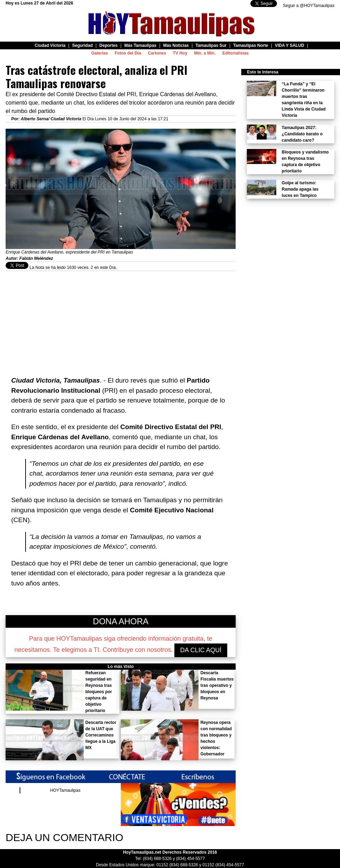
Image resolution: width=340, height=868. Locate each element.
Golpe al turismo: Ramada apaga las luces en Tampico (300, 189)
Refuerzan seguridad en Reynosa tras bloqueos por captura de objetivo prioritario (99, 692)
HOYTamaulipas (65, 790)
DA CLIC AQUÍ (201, 650)
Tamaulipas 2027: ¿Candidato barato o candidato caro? (302, 134)
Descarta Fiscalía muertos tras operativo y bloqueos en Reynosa (217, 685)
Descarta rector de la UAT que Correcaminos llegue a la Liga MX (101, 735)
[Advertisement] (121, 320)
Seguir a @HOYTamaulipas (309, 6)
